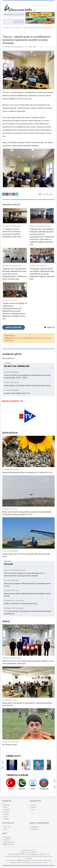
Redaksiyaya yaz (9, 842)
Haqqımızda (8, 837)
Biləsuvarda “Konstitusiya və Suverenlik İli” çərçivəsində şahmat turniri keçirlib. (27, 704)
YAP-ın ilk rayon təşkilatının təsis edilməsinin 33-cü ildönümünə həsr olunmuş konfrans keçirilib (24, 574)
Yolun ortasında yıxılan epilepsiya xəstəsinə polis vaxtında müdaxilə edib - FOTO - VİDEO (27, 376)
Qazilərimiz (35, 829)
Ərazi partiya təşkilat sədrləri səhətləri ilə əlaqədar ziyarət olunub (27, 585)
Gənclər (34, 807)
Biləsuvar (7, 805)
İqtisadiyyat (8, 823)
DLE (19, 860)
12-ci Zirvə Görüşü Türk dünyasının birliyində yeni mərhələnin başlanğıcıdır (28, 612)
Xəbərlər (7, 801)
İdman (33, 810)
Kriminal (6, 812)
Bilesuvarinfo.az (9, 358)
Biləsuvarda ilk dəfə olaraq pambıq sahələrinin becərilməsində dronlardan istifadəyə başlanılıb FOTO (27, 513)
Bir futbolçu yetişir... (10, 745)
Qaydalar (7, 840)
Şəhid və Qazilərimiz (39, 823)
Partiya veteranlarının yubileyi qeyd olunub (21, 603)
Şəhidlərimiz (35, 827)
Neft (5, 829)
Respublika (7, 810)
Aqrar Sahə (7, 827)
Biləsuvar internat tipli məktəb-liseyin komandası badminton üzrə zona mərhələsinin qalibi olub (28, 662)
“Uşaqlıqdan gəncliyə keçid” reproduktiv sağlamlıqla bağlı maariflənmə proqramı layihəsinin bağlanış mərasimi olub (42, 274)
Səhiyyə (6, 819)
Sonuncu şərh (9, 844)
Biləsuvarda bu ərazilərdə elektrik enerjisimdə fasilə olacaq (27, 385)
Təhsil (6, 817)
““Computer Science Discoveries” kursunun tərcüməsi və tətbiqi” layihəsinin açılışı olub (12, 233)
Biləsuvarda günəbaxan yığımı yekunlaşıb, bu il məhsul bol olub (27, 472)
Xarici (6, 807)
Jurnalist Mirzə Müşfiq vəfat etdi (17, 393)
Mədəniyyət (35, 801)
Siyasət (6, 814)
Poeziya (34, 805)
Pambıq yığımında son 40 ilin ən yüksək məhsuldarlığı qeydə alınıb (26, 555)
